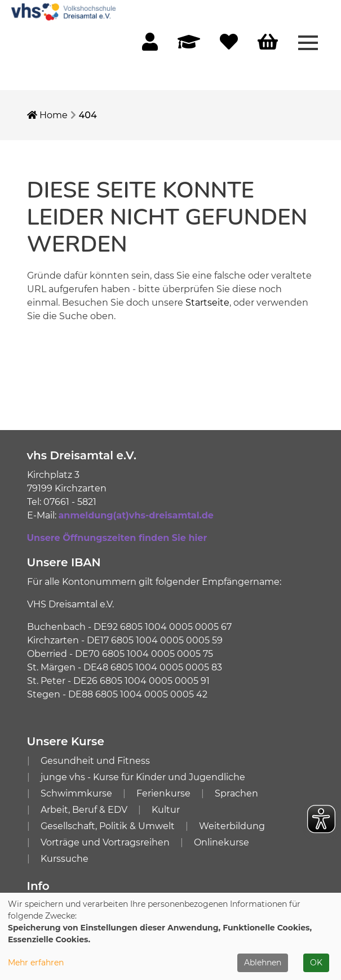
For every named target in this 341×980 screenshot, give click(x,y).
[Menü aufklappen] (308, 42)
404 (88, 115)
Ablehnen (263, 963)
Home (47, 115)
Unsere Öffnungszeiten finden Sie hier (117, 538)
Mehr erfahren (36, 963)
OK (316, 963)
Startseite (207, 303)
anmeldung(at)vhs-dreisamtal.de (136, 515)
